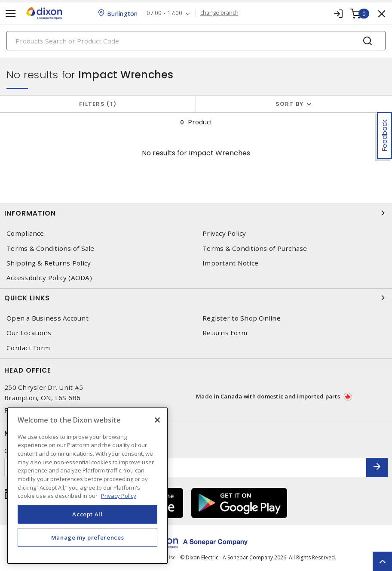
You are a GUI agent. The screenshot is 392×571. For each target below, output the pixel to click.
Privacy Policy (224, 233)
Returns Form (225, 333)
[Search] (196, 41)
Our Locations (29, 333)
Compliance (25, 233)
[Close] (157, 420)
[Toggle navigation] (11, 14)
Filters (98, 104)
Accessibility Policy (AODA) (49, 278)
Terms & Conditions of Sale (51, 248)
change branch (219, 13)
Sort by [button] (290, 104)
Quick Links (196, 298)
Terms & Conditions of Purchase (255, 248)
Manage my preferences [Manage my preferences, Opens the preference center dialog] (88, 537)
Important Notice (230, 263)
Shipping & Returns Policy (49, 263)
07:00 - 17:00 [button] (164, 13)
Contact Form (28, 348)
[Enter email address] (185, 468)
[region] (87, 486)
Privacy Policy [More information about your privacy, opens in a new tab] (119, 496)
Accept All (87, 514)
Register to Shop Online (242, 318)
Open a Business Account (47, 318)
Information (196, 213)
